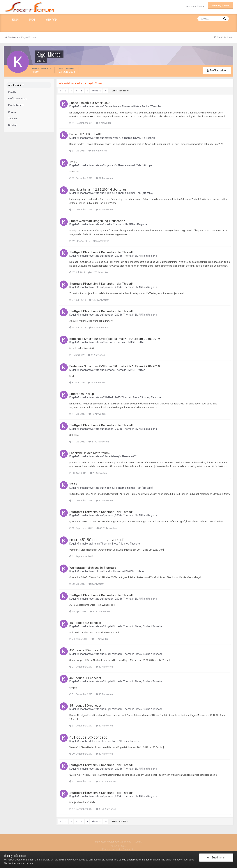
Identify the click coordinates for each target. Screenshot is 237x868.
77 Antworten (104, 178)
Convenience (112, 106)
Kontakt (138, 841)
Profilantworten (16, 105)
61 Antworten (104, 209)
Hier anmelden (195, 7)
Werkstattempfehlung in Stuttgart (93, 567)
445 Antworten (98, 150)
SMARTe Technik (145, 138)
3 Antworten (96, 584)
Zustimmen (216, 858)
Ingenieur (110, 165)
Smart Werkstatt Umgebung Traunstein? (97, 220)
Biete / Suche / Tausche (147, 106)
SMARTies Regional (136, 224)
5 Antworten (101, 241)
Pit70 (108, 571)
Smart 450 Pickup (82, 394)
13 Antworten (97, 414)
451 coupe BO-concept (85, 623)
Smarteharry (112, 456)
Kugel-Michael (78, 106)
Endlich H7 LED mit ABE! (86, 134)
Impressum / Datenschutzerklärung (113, 841)
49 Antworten (96, 355)
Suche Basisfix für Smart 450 (90, 103)
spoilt (108, 224)
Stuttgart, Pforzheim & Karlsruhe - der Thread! (101, 252)
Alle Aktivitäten (16, 85)
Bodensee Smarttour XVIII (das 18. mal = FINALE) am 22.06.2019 (115, 339)
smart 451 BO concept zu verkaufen (98, 540)
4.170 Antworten (98, 272)
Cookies (19, 860)
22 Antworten (98, 473)
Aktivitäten (51, 19)
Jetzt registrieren (221, 5)
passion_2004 (113, 256)
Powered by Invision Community (118, 849)
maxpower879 (113, 138)
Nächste (96, 91)
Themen (13, 119)
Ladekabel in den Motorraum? (90, 453)
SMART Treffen (136, 342)
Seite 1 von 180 (120, 91)
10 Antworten (100, 639)
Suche (32, 19)
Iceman (109, 342)
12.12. (74, 162)
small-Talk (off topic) (141, 165)
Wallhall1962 (112, 397)
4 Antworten (104, 123)
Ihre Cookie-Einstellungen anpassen (133, 860)
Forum (15, 19)
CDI (135, 456)
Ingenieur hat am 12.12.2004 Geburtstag (98, 189)
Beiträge (13, 125)
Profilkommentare (18, 98)
